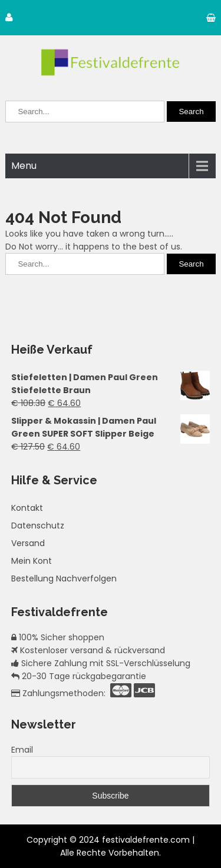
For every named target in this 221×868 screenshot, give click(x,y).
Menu (24, 166)
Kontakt (27, 508)
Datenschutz (38, 526)
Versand (28, 543)
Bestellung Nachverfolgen (64, 578)
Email (22, 750)
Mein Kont (32, 561)
